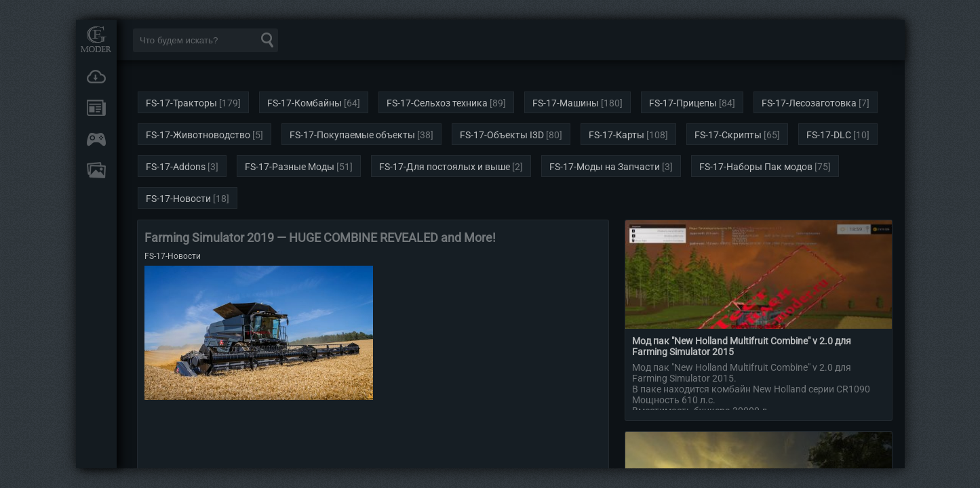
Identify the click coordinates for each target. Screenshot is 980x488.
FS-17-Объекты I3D (502, 135)
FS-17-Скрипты (728, 135)
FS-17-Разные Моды (290, 167)
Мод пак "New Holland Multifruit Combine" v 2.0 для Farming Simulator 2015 (742, 346)
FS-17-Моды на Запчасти (605, 167)
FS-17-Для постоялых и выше (445, 167)
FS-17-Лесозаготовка (809, 103)
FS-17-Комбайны (305, 103)
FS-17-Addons (176, 167)
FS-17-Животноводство (198, 135)
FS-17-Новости (178, 199)
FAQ (96, 170)
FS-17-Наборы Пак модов (756, 167)
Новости (96, 108)
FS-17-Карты (616, 135)
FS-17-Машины (566, 103)
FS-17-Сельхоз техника (437, 103)
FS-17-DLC (829, 135)
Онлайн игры (96, 139)
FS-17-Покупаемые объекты (352, 135)
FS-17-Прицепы (683, 103)
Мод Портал (96, 39)
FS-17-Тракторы (181, 103)
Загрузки (96, 77)
